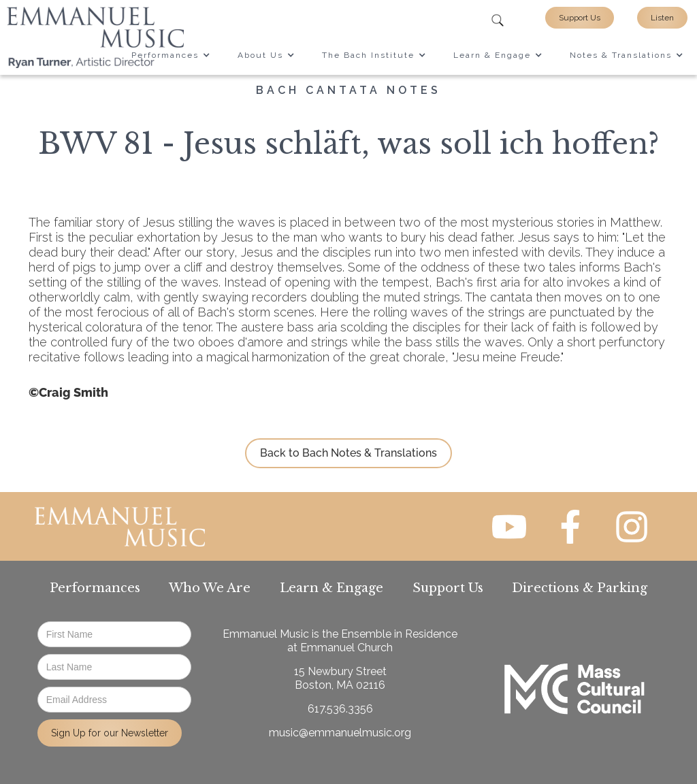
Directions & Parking (580, 588)
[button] (171, 55)
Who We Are (210, 588)
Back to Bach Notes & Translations (348, 453)
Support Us (580, 18)
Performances (95, 588)
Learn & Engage (331, 588)
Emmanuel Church (346, 648)
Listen (662, 18)
